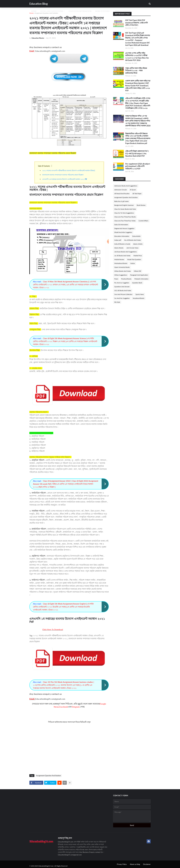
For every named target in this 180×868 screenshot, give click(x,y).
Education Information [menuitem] (80, 11)
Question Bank (137, 283)
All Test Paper (137, 194)
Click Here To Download (53, 629)
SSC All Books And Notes (123, 290)
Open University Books (122, 267)
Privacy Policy (122, 864)
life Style (117, 302)
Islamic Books (119, 248)
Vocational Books (138, 298)
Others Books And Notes (123, 271)
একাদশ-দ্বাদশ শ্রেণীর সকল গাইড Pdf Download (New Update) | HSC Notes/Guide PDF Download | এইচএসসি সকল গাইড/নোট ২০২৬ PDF (138, 86)
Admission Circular (121, 190)
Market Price (138, 256)
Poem (116, 279)
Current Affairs (143, 221)
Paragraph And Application (139, 275)
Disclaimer (147, 864)
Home (31, 13)
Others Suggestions (121, 275)
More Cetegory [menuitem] (102, 11)
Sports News (140, 294)
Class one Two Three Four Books (125, 217)
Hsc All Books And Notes (132, 240)
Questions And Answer (122, 287)
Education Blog (39, 4)
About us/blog (135, 864)
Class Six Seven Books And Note (125, 209)
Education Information (122, 236)
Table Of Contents (44, 166)
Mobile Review (119, 259)
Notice (133, 263)
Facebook (64, 707)
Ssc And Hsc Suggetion (122, 298)
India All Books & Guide (122, 244)
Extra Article (136, 236)
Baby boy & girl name (121, 201)
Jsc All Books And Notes (122, 256)
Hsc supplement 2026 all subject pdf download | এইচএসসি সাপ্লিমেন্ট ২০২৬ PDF (138, 166)
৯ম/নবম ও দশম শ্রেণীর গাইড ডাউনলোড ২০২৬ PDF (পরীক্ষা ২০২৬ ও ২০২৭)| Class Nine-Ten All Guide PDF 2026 (137, 57)
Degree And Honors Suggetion (124, 228)
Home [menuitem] (34, 11)
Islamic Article (138, 244)
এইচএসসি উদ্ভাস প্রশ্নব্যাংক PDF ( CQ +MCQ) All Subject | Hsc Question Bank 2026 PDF (137, 153)
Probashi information (141, 279)
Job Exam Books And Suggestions (125, 252)
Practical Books (126, 279)
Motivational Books (121, 263)
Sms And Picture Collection (123, 294)
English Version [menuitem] (123, 11)
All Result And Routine (122, 194)
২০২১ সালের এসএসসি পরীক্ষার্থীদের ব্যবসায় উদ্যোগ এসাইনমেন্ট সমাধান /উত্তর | (69, 170)
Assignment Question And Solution (46, 13)
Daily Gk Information (121, 225)
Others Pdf (137, 271)
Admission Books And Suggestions (126, 186)
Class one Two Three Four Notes (125, 221)
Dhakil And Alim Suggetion (123, 232)
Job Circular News (132, 248)
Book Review (141, 205)
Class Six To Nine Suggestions (124, 213)
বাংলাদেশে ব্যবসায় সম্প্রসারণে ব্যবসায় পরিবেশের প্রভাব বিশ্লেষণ (63, 175)
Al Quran (133, 190)
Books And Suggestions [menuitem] (52, 11)
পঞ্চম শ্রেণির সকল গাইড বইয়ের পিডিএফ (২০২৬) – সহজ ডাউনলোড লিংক (136, 71)
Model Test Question (134, 259)
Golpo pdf (118, 240)
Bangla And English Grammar (124, 205)
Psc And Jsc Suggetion (122, 283)
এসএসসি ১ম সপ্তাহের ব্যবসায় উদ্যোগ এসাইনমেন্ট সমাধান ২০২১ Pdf (65, 179)
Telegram (76, 707)
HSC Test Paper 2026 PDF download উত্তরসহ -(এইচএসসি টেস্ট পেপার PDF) (136, 23)
